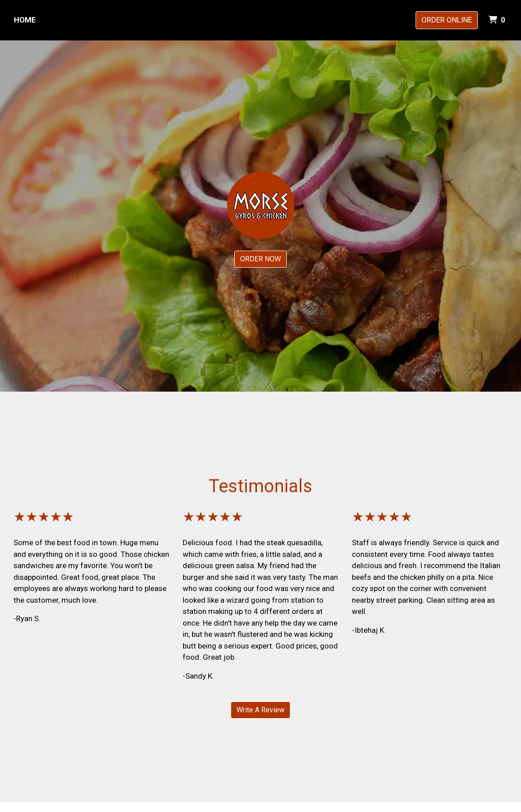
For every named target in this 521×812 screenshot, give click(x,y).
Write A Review (260, 710)
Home (25, 20)
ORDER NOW (260, 259)
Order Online (447, 20)
